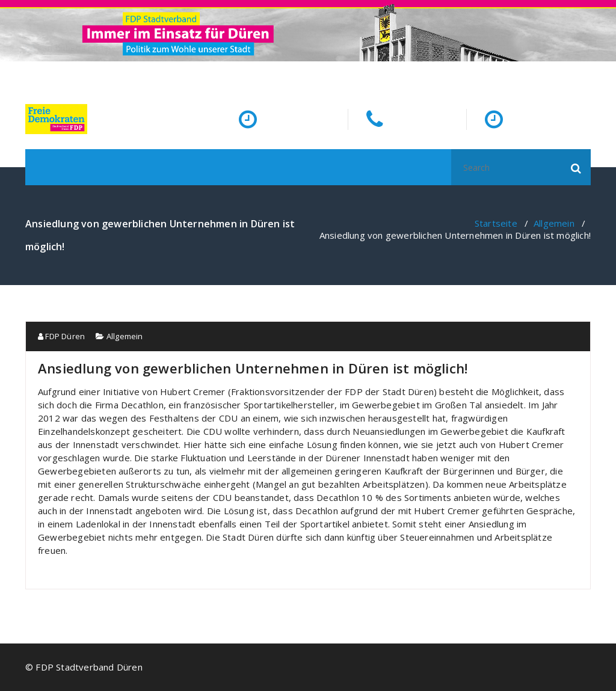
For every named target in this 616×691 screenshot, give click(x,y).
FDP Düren (61, 336)
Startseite (496, 223)
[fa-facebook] (588, 74)
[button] (576, 167)
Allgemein (554, 223)
